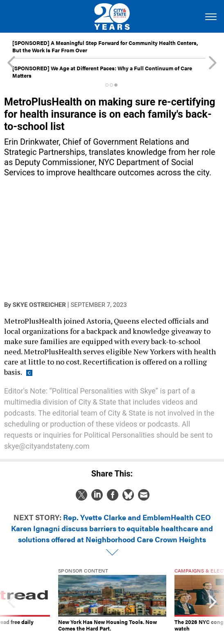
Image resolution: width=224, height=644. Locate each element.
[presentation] (11, 600)
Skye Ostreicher (39, 305)
